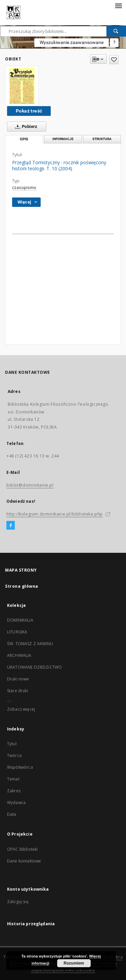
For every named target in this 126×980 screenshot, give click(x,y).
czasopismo (24, 188)
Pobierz (25, 127)
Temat (13, 779)
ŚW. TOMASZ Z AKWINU (30, 644)
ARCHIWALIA (19, 655)
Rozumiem (74, 963)
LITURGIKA (17, 632)
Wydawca (16, 803)
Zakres (14, 791)
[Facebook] (11, 526)
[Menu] (118, 5)
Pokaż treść (29, 111)
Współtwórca (20, 767)
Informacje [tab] (63, 139)
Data (12, 814)
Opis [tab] (24, 139)
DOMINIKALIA (20, 620)
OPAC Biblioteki (22, 849)
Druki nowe (18, 679)
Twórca (14, 755)
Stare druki (18, 691)
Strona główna (22, 586)
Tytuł (12, 744)
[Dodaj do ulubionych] (114, 60)
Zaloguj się (18, 902)
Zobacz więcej (21, 709)
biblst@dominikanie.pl (30, 485)
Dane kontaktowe (24, 861)
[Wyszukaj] (116, 31)
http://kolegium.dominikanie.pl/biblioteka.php (55, 514)
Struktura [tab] (102, 139)
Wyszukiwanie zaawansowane (72, 42)
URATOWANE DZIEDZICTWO (34, 667)
